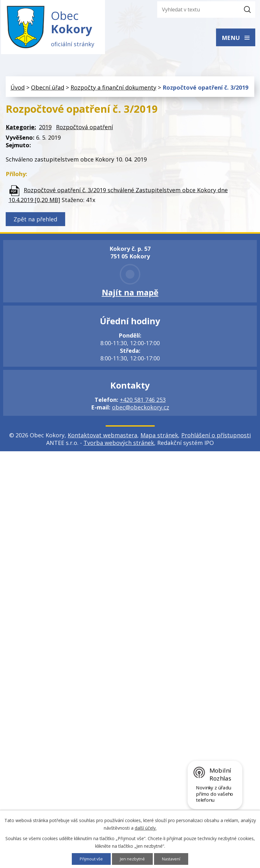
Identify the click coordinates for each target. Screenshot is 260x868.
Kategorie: (21, 132)
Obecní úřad (48, 92)
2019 (45, 132)
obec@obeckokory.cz (141, 412)
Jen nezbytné (133, 859)
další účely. (146, 827)
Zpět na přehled (35, 224)
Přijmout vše (90, 859)
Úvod (18, 92)
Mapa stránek (159, 440)
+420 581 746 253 (143, 404)
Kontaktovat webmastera (102, 440)
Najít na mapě (130, 297)
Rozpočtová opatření (84, 132)
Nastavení (173, 859)
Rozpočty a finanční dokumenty (113, 92)
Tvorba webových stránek (119, 447)
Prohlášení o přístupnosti (216, 440)
